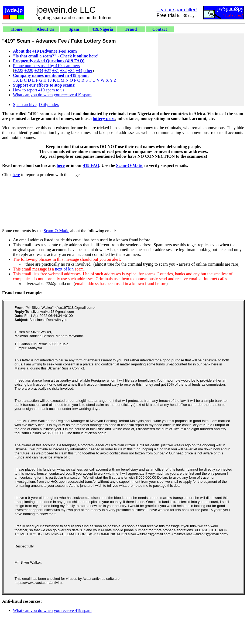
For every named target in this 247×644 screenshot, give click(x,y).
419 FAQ (91, 165)
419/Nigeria (102, 29)
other (88, 71)
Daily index (49, 105)
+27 (48, 71)
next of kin (64, 269)
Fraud (131, 29)
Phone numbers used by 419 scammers (46, 66)
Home (17, 29)
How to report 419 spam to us (39, 90)
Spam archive (25, 105)
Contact (160, 29)
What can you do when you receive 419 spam (52, 95)
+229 (29, 71)
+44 (79, 71)
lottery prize (104, 119)
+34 (71, 71)
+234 (39, 71)
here (61, 165)
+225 (19, 71)
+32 (63, 71)
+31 (55, 71)
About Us (45, 29)
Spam (74, 29)
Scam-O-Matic (130, 165)
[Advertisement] (201, 70)
